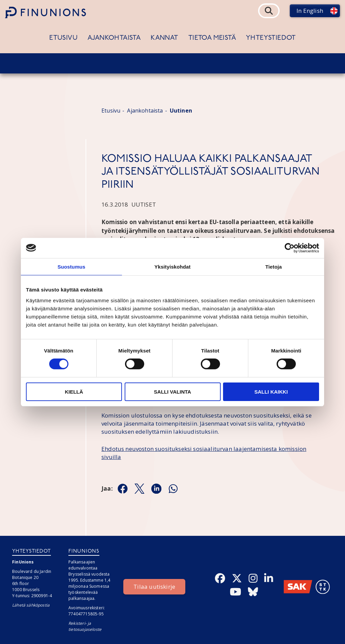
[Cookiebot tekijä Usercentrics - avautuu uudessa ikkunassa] (290, 248)
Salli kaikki (271, 392)
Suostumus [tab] (72, 266)
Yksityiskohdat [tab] (172, 266)
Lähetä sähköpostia (31, 605)
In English (310, 11)
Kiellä (74, 392)
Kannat (164, 38)
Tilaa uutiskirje (154, 587)
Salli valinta (172, 392)
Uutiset (144, 204)
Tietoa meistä (212, 38)
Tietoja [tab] (274, 266)
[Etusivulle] (45, 12)
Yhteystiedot (271, 38)
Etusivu (63, 38)
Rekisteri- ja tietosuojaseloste (85, 626)
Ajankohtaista (114, 38)
